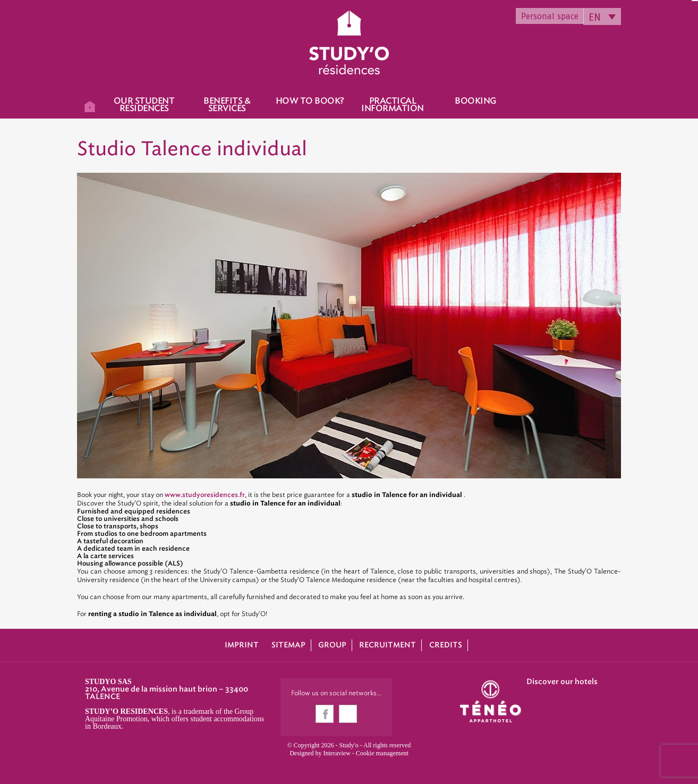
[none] (602, 16)
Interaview (337, 753)
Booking (475, 101)
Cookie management (382, 753)
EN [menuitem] (595, 17)
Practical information (393, 105)
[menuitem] (602, 16)
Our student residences (144, 105)
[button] (16, 772)
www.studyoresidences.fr (205, 495)
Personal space (550, 16)
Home (90, 105)
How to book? (310, 101)
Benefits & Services (227, 105)
